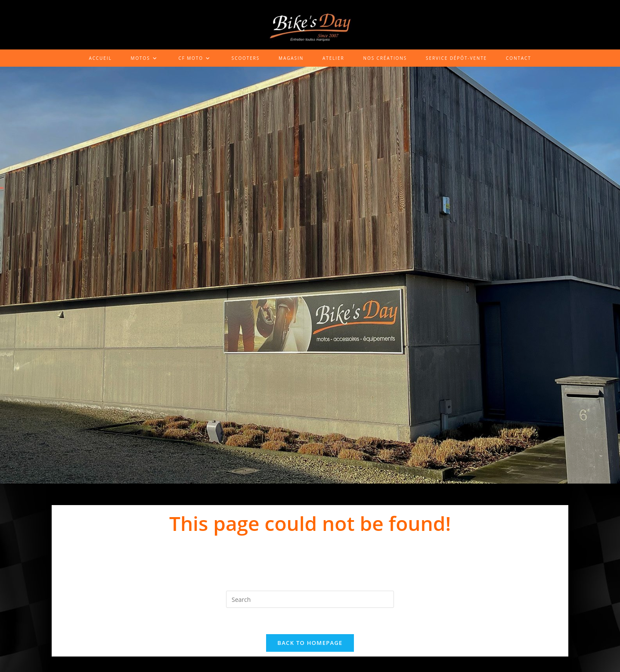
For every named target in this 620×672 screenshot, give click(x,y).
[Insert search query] (310, 599)
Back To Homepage (310, 643)
